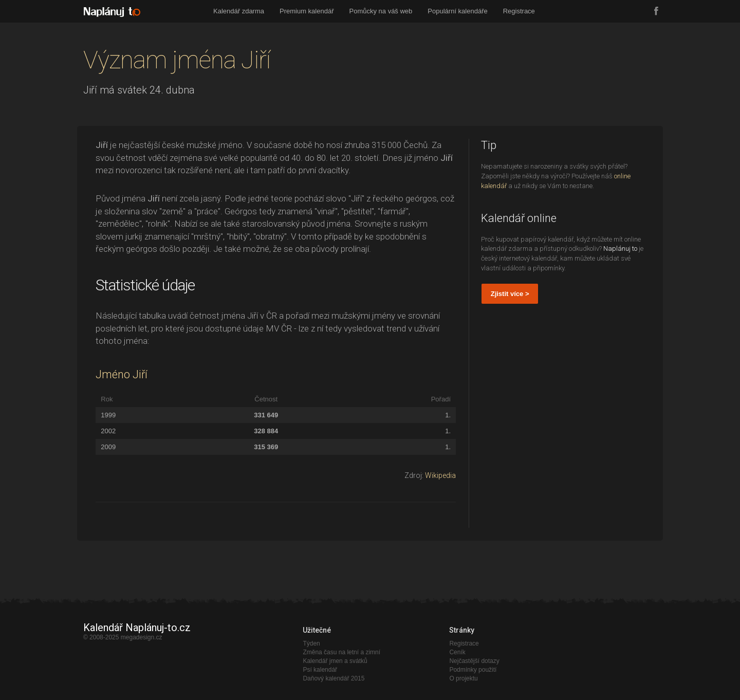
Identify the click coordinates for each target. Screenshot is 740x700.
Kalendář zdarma (239, 11)
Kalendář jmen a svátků (335, 661)
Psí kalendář (320, 670)
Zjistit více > (510, 294)
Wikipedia (440, 475)
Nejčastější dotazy (474, 661)
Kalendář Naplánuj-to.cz (137, 628)
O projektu (463, 678)
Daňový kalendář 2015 (334, 678)
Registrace (519, 11)
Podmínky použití (473, 670)
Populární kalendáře (457, 11)
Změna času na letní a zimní (341, 652)
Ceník (457, 652)
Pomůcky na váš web (381, 11)
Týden (311, 643)
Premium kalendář (307, 11)
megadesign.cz (142, 637)
